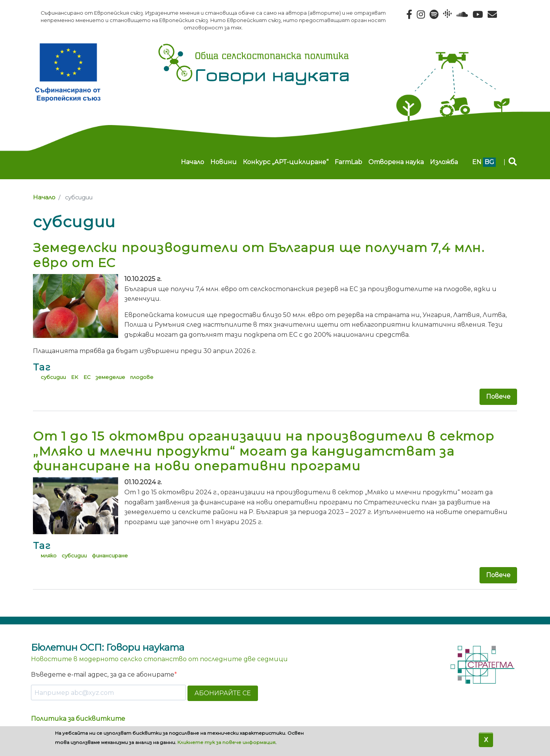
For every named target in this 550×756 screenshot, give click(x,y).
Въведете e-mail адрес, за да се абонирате (103, 675)
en (477, 162)
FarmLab (348, 162)
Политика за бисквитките (78, 719)
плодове (142, 377)
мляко (49, 555)
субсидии (53, 377)
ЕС (87, 377)
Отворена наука (396, 162)
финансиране (110, 555)
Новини (223, 162)
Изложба (444, 162)
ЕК (75, 377)
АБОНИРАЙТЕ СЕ (223, 693)
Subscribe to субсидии (36, 604)
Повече (498, 397)
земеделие (110, 377)
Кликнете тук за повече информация (226, 742)
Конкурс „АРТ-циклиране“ (286, 162)
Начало (192, 162)
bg (489, 162)
